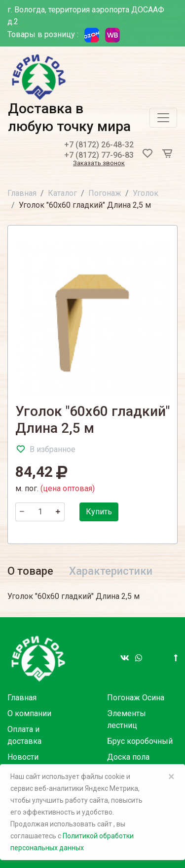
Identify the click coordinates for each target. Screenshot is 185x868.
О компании (29, 713)
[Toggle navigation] (163, 118)
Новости (23, 757)
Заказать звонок (99, 163)
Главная (22, 193)
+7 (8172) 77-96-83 (99, 155)
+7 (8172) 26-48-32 (99, 145)
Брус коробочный (140, 741)
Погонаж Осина (136, 698)
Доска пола (128, 757)
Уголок (146, 193)
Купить (99, 512)
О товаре (30, 571)
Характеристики (111, 571)
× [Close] (171, 777)
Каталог (62, 193)
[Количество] (40, 512)
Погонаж (105, 193)
